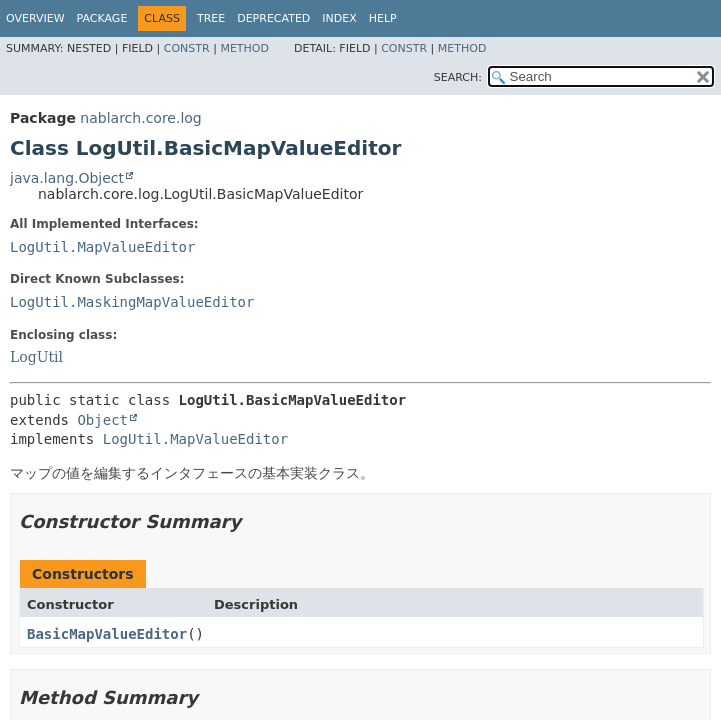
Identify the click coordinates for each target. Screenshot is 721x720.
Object (102, 420)
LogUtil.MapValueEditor (102, 247)
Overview (35, 18)
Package (102, 18)
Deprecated (273, 18)
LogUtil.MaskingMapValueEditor (132, 302)
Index (339, 18)
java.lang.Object (67, 178)
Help (383, 18)
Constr (187, 48)
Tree (211, 18)
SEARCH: (458, 77)
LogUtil (36, 357)
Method (244, 48)
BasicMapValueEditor (107, 634)
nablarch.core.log (140, 118)
